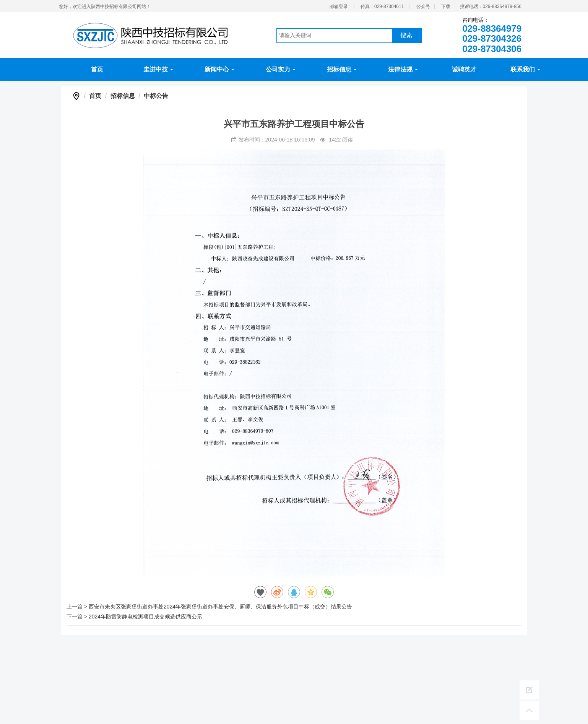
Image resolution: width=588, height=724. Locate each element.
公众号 (423, 7)
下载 (446, 7)
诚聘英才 (464, 69)
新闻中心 (219, 69)
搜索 (406, 35)
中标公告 (156, 96)
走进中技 (158, 69)
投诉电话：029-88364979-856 (491, 7)
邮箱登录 (339, 7)
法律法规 (403, 69)
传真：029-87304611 (382, 7)
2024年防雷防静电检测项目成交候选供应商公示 (145, 617)
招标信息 (342, 69)
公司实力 (281, 69)
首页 (97, 69)
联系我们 (525, 69)
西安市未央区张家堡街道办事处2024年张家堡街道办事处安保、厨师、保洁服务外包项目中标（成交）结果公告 (220, 607)
